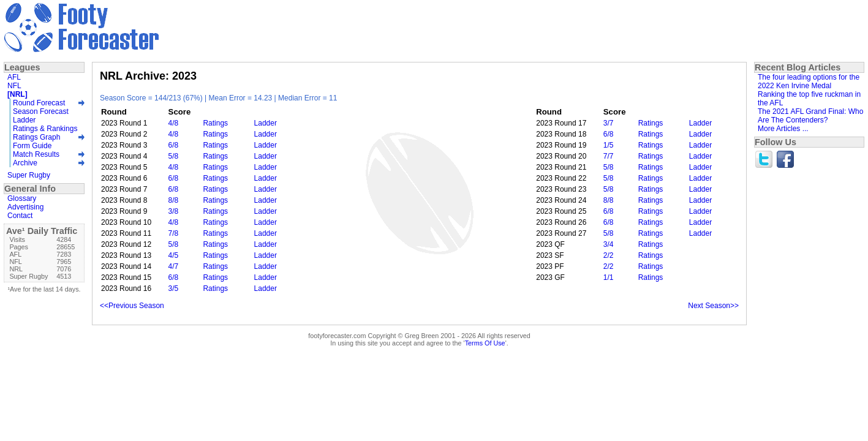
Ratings (215, 123)
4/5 (174, 255)
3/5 (174, 288)
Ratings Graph (36, 137)
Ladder (266, 123)
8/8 (174, 200)
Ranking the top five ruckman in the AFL (809, 99)
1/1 (609, 277)
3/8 (174, 211)
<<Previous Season (132, 306)
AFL (14, 77)
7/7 (609, 156)
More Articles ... (783, 129)
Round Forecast (39, 103)
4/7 (174, 266)
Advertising (25, 207)
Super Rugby (29, 175)
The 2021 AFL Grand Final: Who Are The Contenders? (810, 116)
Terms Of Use (485, 343)
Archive (25, 163)
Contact (20, 216)
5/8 (174, 156)
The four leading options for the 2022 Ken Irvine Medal (809, 81)
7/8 (174, 233)
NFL (14, 86)
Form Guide (32, 146)
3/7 (609, 123)
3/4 (609, 244)
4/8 (174, 123)
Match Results (36, 154)
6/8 (609, 134)
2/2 (609, 255)
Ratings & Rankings (45, 129)
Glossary (22, 198)
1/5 (609, 145)
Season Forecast (41, 111)
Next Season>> (713, 306)
